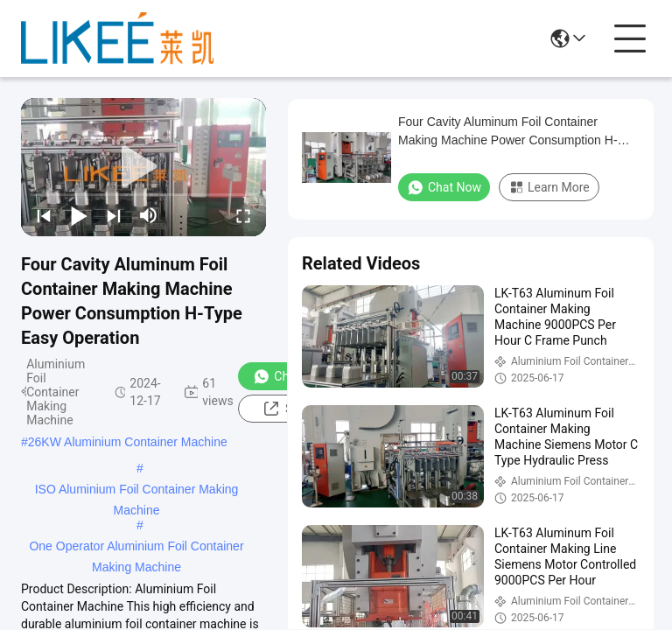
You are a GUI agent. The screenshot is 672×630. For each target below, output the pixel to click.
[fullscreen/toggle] (243, 215)
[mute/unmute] (149, 215)
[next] (114, 215)
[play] (143, 167)
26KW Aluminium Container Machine (128, 442)
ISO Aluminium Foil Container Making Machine (137, 491)
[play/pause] (79, 215)
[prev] (44, 215)
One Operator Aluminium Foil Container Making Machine (136, 548)
